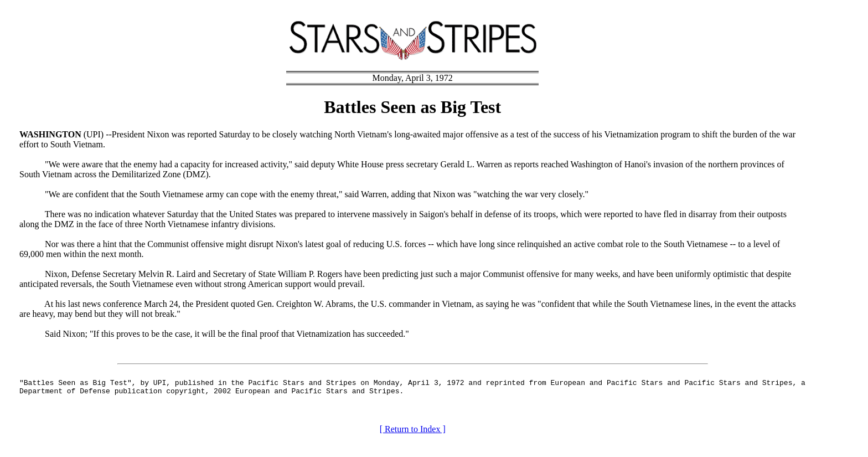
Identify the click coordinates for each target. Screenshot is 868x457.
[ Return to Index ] (413, 432)
